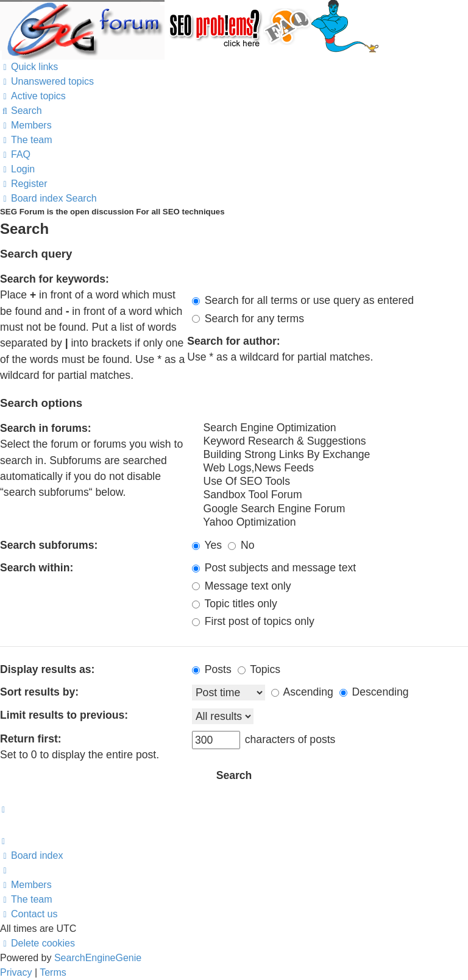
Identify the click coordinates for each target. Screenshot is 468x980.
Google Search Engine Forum (330, 509)
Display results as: (47, 669)
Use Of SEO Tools (330, 482)
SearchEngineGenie (98, 958)
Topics (259, 669)
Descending (374, 692)
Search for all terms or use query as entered (303, 300)
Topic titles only (235, 604)
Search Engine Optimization (330, 428)
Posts (212, 669)
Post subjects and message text (274, 568)
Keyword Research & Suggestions (330, 442)
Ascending (302, 692)
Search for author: (234, 341)
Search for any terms (248, 319)
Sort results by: (39, 692)
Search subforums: (49, 545)
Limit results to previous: (64, 715)
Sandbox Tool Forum (330, 495)
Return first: (31, 739)
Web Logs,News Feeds (330, 468)
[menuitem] (47, 81)
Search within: (37, 568)
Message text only (242, 586)
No (241, 545)
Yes (207, 545)
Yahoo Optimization (330, 523)
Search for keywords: (55, 279)
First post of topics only (253, 621)
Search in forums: (46, 428)
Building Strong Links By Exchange (330, 455)
